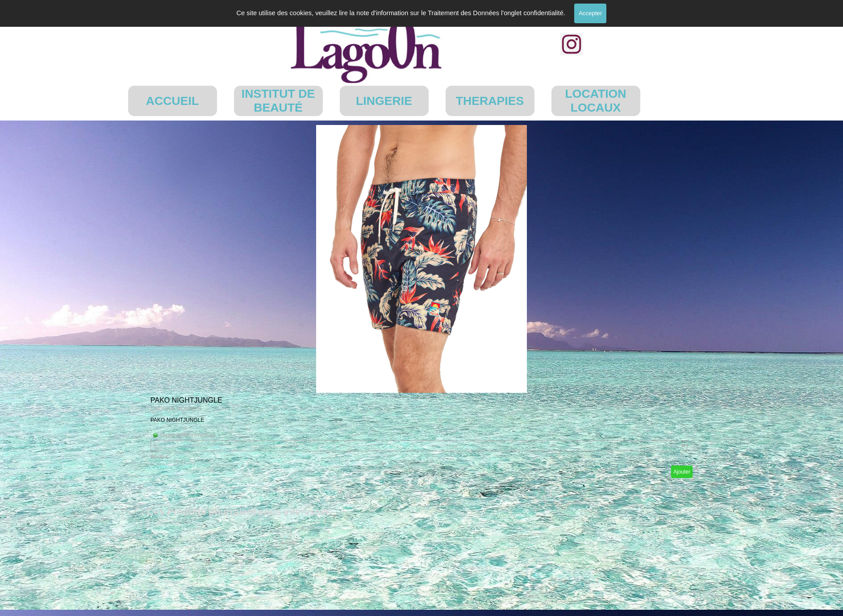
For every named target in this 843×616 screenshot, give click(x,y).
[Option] (419, 446)
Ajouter (682, 472)
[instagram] (572, 44)
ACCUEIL (172, 101)
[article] (421, 303)
